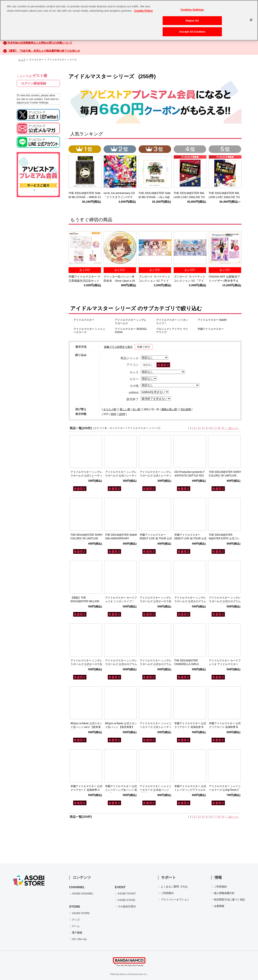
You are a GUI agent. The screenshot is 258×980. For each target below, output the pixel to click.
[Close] (251, 16)
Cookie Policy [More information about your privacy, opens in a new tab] (143, 6)
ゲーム (76, 926)
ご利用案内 (167, 893)
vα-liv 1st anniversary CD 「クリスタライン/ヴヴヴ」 (121, 197)
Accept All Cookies (192, 27)
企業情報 (219, 906)
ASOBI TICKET (127, 894)
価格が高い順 (169, 409)
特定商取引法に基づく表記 (229, 900)
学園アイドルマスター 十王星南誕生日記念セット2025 (84, 281)
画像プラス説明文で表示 (118, 347)
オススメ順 (110, 409)
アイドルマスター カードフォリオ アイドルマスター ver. (225, 664)
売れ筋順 (186, 409)
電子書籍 (77, 933)
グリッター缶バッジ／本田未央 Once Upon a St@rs (119, 281)
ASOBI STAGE (127, 900)
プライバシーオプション (175, 900)
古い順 (136, 409)
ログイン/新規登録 (34, 83)
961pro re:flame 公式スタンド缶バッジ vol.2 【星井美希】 (86, 727)
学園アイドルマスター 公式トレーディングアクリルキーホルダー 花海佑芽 (190, 790)
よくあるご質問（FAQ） (175, 887)
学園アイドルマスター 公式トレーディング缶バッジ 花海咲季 (121, 790)
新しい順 (125, 409)
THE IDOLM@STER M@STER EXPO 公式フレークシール (224, 538)
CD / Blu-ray (79, 939)
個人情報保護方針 (224, 893)
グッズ (76, 920)
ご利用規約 (220, 887)
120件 (122, 414)
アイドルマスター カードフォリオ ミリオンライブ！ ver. (121, 601)
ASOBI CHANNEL (83, 894)
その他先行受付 (127, 907)
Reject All (192, 16)
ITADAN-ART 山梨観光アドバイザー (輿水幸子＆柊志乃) (224, 281)
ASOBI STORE (81, 913)
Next (236, 248)
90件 (113, 414)
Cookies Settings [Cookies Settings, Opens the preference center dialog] (192, 5)
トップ (22, 60)
